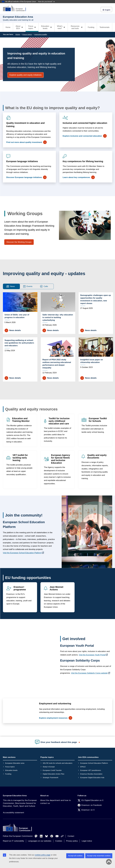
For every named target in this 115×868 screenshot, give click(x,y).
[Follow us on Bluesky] (46, 836)
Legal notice (87, 841)
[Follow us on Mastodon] (36, 836)
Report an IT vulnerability (14, 841)
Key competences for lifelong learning (83, 161)
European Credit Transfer (52, 770)
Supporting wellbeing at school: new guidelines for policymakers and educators (19, 343)
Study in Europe (49, 767)
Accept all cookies (75, 856)
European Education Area (15, 796)
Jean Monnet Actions (56, 588)
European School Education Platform (94, 763)
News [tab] (11, 286)
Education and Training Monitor (21, 420)
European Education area (15, 763)
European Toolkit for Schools (98, 420)
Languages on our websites (40, 841)
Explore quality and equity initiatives (26, 75)
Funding (91, 27)
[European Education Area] (16, 8)
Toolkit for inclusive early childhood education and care (59, 421)
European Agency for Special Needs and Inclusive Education (61, 459)
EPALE (83, 767)
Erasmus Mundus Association (91, 774)
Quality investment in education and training (25, 125)
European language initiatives (22, 161)
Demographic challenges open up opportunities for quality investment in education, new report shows (96, 299)
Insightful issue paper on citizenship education (92, 361)
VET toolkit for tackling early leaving (20, 458)
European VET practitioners (91, 770)
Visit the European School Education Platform (22, 553)
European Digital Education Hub (92, 777)
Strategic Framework (51, 777)
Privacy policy (72, 841)
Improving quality (41, 34)
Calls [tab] (44, 286)
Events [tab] (28, 286)
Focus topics (27, 34)
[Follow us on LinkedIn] (41, 836)
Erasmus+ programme (20, 588)
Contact (71, 836)
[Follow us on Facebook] (52, 836)
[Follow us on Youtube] (57, 836)
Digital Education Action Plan (54, 774)
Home (8, 27)
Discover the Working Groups (19, 242)
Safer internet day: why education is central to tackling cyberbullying (58, 317)
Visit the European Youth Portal (92, 655)
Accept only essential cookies (99, 856)
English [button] (106, 10)
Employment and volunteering (55, 704)
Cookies (59, 841)
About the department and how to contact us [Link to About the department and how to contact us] (55, 802)
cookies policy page (43, 855)
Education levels (11, 770)
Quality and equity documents (97, 456)
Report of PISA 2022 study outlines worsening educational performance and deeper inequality (57, 364)
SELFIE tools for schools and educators (58, 763)
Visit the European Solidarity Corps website (89, 673)
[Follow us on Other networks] (62, 836)
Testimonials (104, 27)
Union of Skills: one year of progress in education (17, 316)
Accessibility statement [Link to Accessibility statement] (13, 813)
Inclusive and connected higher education (85, 123)
